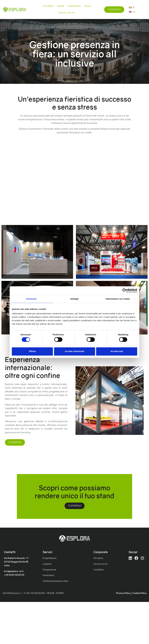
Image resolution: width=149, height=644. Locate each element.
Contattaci (99, 570)
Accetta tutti (117, 351)
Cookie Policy (139, 593)
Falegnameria (49, 570)
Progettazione (50, 558)
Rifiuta (32, 351)
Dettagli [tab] (74, 299)
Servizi (61, 6)
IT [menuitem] (134, 7)
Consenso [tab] (31, 299)
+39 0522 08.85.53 (14, 575)
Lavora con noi (67, 13)
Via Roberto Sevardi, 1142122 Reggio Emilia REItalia (16, 562)
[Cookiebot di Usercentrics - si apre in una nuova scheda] (125, 291)
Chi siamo (48, 6)
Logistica (47, 564)
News (88, 6)
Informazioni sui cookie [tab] (118, 299)
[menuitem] (132, 7)
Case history (74, 6)
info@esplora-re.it (14, 571)
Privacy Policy (123, 593)
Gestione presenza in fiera (55, 581)
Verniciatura (48, 575)
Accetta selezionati (74, 351)
